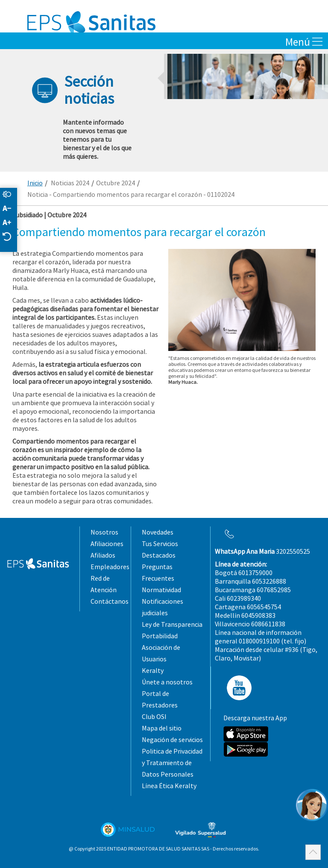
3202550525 (262, 551)
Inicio (35, 183)
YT (237, 688)
